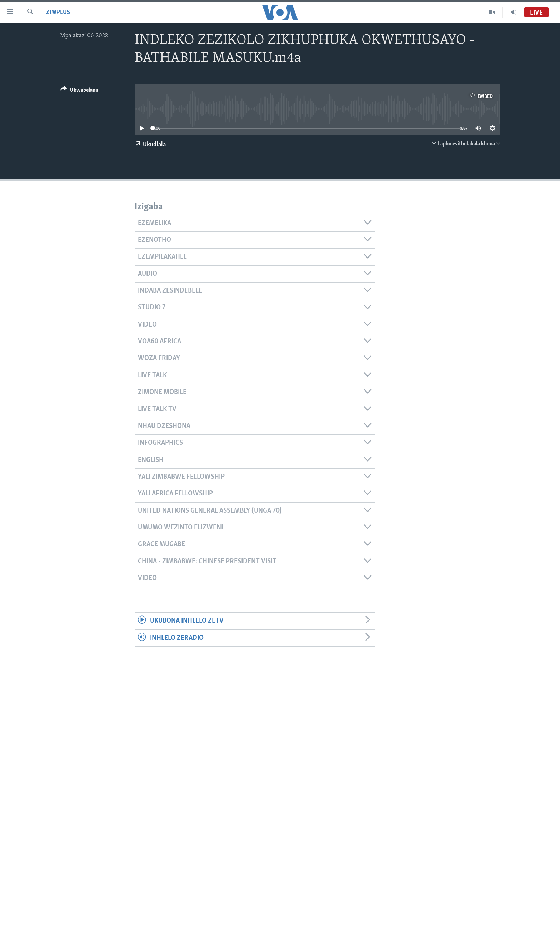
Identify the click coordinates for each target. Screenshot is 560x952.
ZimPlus (58, 12)
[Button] (79, 91)
